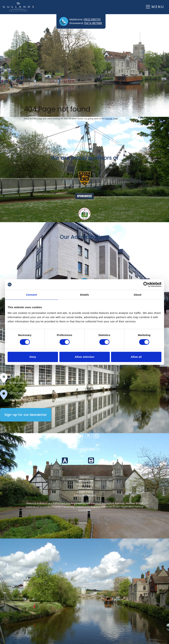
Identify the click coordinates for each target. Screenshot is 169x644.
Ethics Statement (85, 495)
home (109, 119)
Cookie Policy (85, 492)
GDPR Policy (85, 488)
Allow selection (85, 357)
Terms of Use (85, 481)
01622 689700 (92, 19)
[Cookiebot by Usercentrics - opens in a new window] (146, 284)
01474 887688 (93, 23)
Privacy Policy (85, 484)
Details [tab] (84, 295)
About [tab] (138, 295)
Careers (85, 477)
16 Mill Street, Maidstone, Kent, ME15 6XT (34, 383)
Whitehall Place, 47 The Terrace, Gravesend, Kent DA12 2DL (46, 400)
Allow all (136, 357)
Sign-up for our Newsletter (26, 415)
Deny (33, 357)
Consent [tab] (32, 295)
